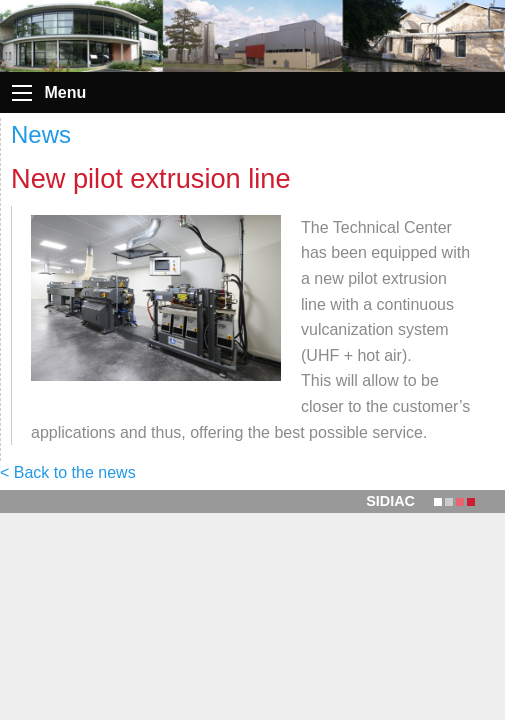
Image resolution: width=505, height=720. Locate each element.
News (41, 134)
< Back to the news (68, 472)
